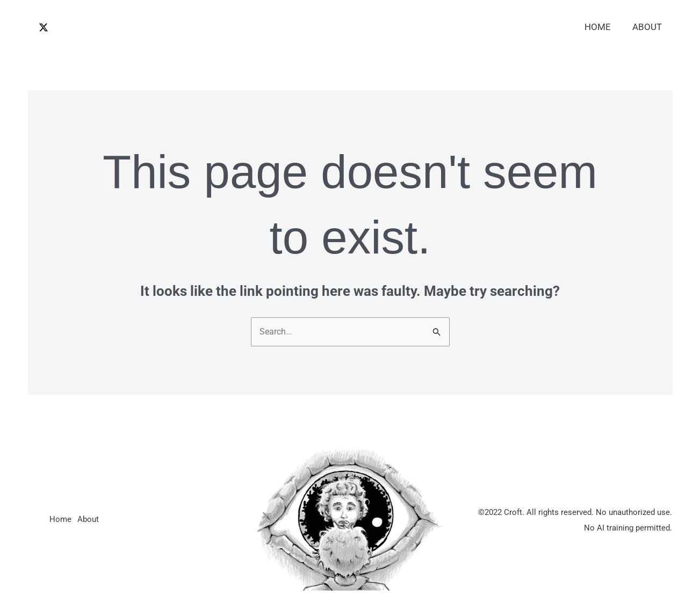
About (649, 27)
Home (602, 27)
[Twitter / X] (44, 27)
